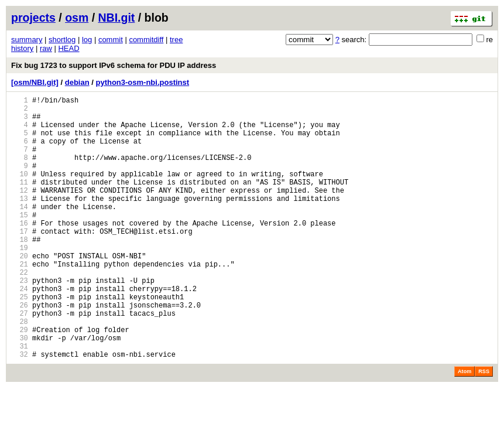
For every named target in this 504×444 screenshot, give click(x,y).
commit (111, 40)
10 (20, 191)
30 (20, 390)
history (22, 48)
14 (20, 231)
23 (20, 321)
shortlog (62, 40)
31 (20, 400)
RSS (484, 428)
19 (20, 281)
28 (20, 370)
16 (20, 251)
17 (20, 261)
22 (20, 311)
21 (20, 301)
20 (20, 291)
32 (20, 410)
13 (20, 221)
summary (27, 40)
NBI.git (117, 18)
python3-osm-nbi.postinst (142, 82)
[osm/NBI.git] (35, 82)
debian (77, 82)
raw (46, 48)
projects (33, 18)
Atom (464, 428)
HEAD (68, 48)
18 (20, 271)
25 (20, 341)
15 (20, 241)
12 (20, 211)
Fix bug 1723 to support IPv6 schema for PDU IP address (114, 65)
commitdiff (146, 40)
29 (20, 380)
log (87, 40)
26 (20, 351)
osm (77, 18)
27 (20, 361)
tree (176, 40)
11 (20, 201)
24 (20, 331)
